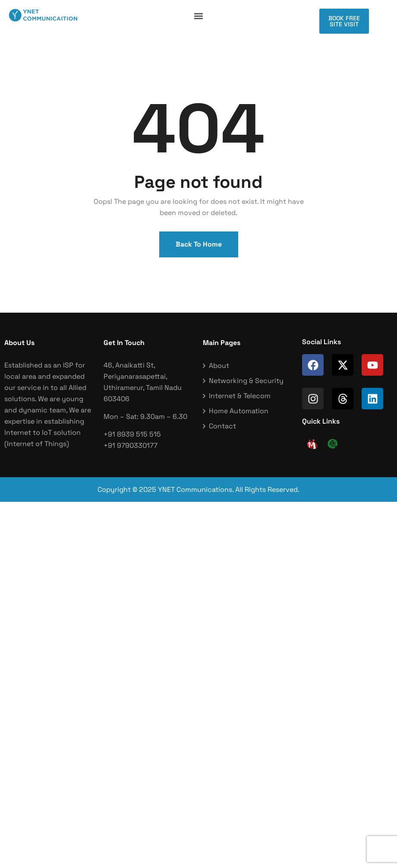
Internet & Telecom (240, 396)
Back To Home (199, 244)
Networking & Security (246, 381)
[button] (199, 16)
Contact (222, 426)
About (219, 366)
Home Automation (239, 411)
